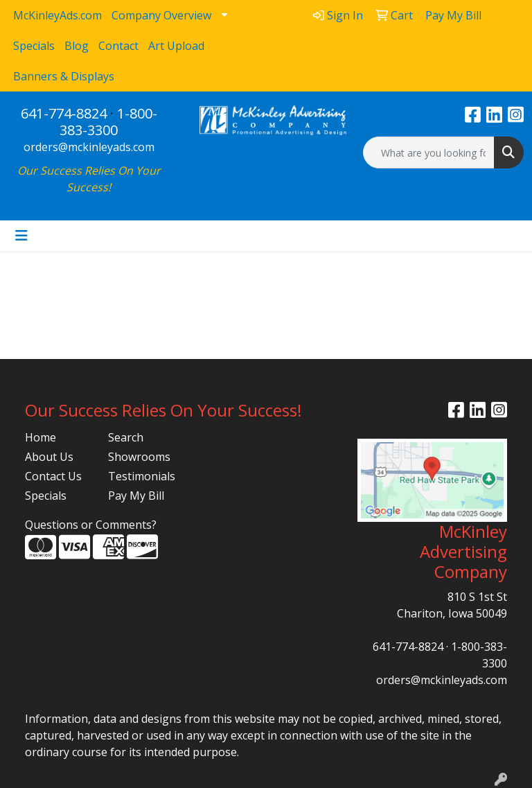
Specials (46, 496)
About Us (49, 457)
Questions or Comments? (91, 525)
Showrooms (139, 457)
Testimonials (141, 476)
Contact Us (53, 476)
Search (126, 437)
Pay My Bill (136, 496)
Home (41, 437)
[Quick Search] (429, 152)
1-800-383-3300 (108, 122)
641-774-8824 (64, 113)
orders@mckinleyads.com (89, 147)
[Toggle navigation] (21, 236)
